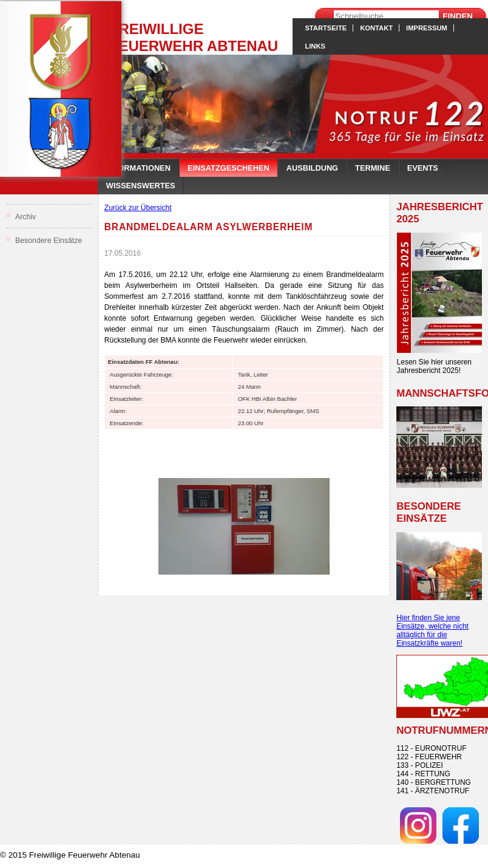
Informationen (138, 168)
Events (423, 168)
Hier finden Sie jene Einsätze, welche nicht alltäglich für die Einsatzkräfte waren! (432, 630)
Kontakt (376, 28)
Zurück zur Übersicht (138, 208)
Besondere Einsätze (49, 241)
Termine (373, 168)
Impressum (427, 28)
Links (315, 46)
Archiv (25, 217)
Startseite (326, 28)
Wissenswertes (141, 186)
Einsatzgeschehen (229, 168)
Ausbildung (312, 168)
